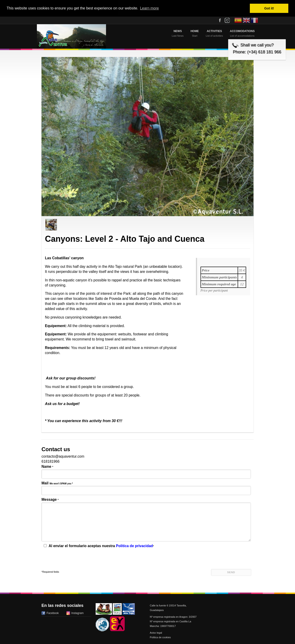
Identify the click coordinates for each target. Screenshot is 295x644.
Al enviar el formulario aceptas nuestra (98, 546)
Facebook (53, 613)
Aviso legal (156, 633)
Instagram (78, 613)
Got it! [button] (269, 8)
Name (47, 467)
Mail (57, 483)
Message (50, 499)
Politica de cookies (160, 637)
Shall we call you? (257, 45)
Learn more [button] (149, 8)
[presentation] (77, 560)
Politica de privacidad (134, 546)
